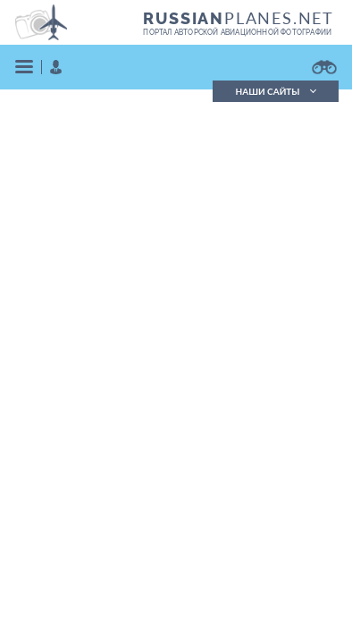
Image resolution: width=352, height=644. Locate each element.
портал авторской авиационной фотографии (237, 32)
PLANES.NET (239, 18)
